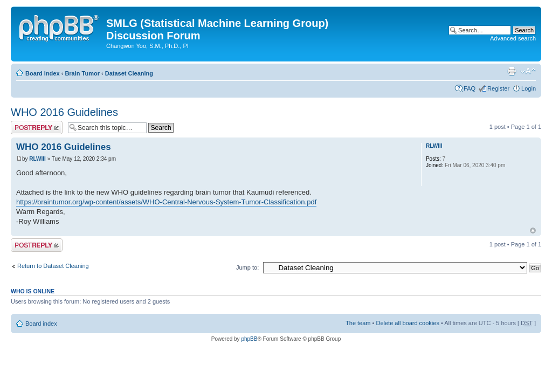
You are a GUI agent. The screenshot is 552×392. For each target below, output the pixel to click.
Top (533, 231)
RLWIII (37, 159)
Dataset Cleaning (129, 73)
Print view (512, 71)
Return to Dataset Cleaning (53, 266)
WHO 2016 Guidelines (64, 112)
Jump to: (247, 267)
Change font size (528, 71)
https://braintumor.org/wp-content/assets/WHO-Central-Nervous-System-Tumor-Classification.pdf (166, 202)
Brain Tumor (82, 73)
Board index (43, 73)
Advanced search (513, 38)
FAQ (470, 88)
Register (498, 88)
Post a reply (37, 128)
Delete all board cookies (407, 323)
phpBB (249, 339)
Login (529, 88)
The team (358, 323)
